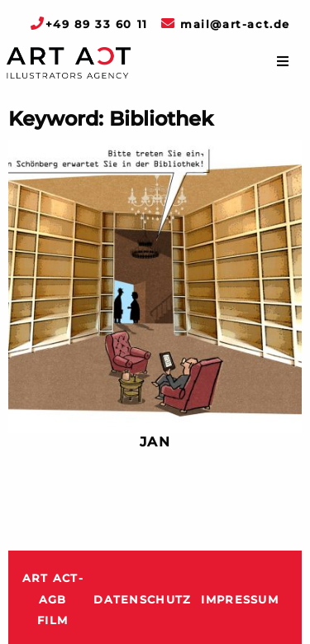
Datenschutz (142, 600)
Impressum (240, 600)
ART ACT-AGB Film (53, 599)
